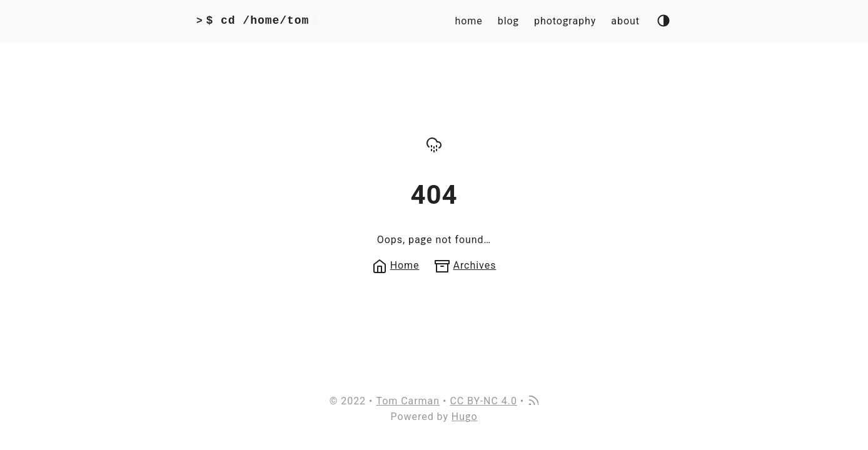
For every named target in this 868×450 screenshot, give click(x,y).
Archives (465, 265)
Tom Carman (408, 401)
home (468, 21)
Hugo (465, 417)
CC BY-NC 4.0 (483, 401)
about (625, 21)
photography (565, 21)
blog (508, 21)
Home (396, 265)
